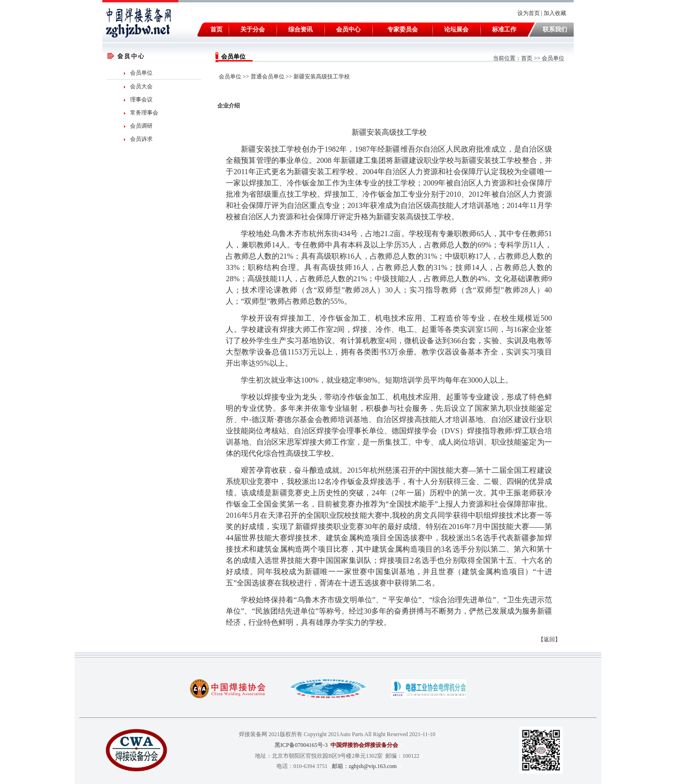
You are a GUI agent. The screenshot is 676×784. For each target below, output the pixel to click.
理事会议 (141, 100)
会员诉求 (141, 139)
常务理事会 (144, 113)
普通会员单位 (268, 77)
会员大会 (141, 86)
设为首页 (529, 13)
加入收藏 (556, 13)
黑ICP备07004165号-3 (301, 745)
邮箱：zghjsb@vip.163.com (364, 766)
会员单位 (141, 73)
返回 (549, 639)
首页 (527, 58)
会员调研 (141, 126)
